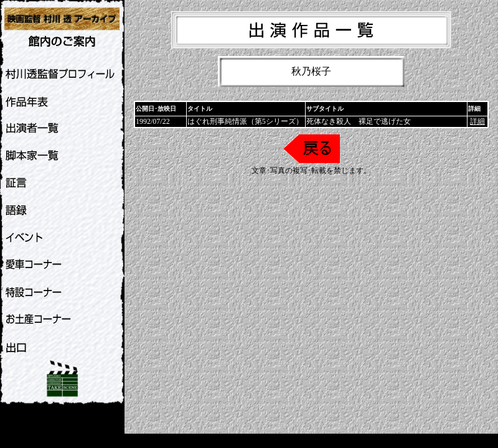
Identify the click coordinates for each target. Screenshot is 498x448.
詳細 (477, 121)
